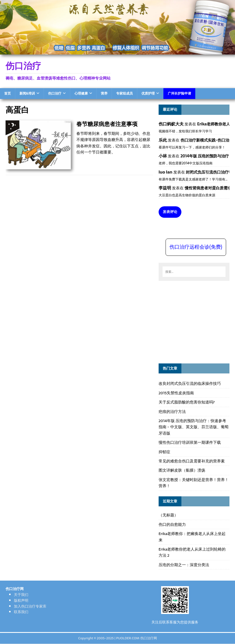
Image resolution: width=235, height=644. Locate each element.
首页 (7, 93)
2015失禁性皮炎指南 (176, 393)
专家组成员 (124, 93)
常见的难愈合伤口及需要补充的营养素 (192, 461)
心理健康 (81, 93)
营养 (104, 93)
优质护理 (148, 93)
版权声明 (21, 600)
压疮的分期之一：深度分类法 (184, 565)
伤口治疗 (55, 93)
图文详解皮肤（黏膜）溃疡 (182, 470)
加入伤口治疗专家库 (30, 606)
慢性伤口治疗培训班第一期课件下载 (190, 442)
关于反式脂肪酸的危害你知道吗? (187, 402)
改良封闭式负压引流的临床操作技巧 (190, 383)
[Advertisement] (197, 321)
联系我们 (21, 612)
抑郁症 (164, 452)
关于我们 (21, 595)
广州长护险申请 (179, 93)
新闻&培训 (27, 93)
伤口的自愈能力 (172, 524)
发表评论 (170, 212)
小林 (163, 156)
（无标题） (168, 515)
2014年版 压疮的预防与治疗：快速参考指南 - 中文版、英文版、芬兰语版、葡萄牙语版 (194, 427)
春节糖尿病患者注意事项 (107, 124)
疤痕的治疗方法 (172, 412)
